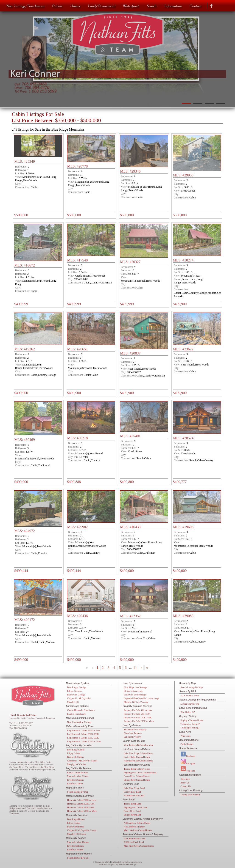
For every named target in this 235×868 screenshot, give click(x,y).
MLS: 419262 (24, 349)
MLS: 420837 (130, 353)
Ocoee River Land (132, 811)
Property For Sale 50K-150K (137, 714)
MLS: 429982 (77, 527)
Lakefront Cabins (75, 784)
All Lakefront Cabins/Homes (137, 823)
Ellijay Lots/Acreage (133, 691)
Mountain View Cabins (78, 776)
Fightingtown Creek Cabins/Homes (140, 773)
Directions (185, 779)
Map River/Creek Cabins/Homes (139, 846)
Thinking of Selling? (190, 728)
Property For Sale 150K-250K (138, 718)
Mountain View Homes (78, 842)
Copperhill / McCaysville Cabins (82, 761)
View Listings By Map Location (138, 745)
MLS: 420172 (24, 620)
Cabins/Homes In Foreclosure (81, 710)
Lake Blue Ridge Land (134, 788)
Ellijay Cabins (74, 753)
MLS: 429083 (183, 616)
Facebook (188, 754)
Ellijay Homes (74, 823)
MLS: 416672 (24, 265)
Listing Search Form (190, 704)
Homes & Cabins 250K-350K (81, 804)
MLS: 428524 (183, 438)
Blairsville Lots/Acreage (135, 695)
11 (135, 668)
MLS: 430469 (24, 440)
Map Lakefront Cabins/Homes (138, 830)
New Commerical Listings (79, 722)
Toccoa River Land (133, 804)
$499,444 (21, 571)
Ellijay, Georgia (74, 691)
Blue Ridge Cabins (76, 750)
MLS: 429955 (183, 175)
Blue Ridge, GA (188, 712)
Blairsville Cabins (76, 757)
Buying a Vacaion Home (192, 720)
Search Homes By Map (78, 858)
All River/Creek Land (134, 842)
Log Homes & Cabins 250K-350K (83, 734)
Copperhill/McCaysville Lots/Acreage (141, 698)
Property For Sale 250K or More (139, 721)
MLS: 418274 (183, 260)
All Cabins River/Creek (134, 839)
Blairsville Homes (76, 827)
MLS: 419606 (183, 527)
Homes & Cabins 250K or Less (82, 800)
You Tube (188, 769)
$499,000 (127, 571)
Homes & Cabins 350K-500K (81, 807)
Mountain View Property (135, 729)
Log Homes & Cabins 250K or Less (84, 730)
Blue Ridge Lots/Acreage (135, 687)
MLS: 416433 (130, 527)
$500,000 (21, 215)
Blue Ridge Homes (76, 819)
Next (227, 57)
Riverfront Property (133, 733)
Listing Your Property (190, 795)
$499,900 (180, 304)
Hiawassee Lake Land (134, 795)
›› (147, 668)
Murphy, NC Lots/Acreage (136, 702)
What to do (185, 736)
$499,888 (74, 482)
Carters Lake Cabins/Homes (137, 757)
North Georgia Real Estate (24, 715)
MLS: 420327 (130, 262)
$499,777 (180, 482)
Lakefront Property (132, 737)
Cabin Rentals (187, 744)
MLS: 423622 (183, 349)
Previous (8, 57)
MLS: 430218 (77, 438)
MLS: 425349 (24, 161)
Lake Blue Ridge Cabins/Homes (138, 753)
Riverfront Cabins (76, 780)
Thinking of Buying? (190, 724)
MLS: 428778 (77, 166)
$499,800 (127, 482)
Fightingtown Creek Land (136, 807)
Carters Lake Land (132, 792)
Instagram (188, 762)
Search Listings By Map (192, 687)
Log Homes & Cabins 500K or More (84, 741)
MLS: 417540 (77, 260)
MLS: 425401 (130, 436)
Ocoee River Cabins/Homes (137, 776)
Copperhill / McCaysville (79, 698)
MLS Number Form (190, 696)
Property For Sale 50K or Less (138, 710)
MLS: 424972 (24, 531)
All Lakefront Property (134, 827)
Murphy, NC (73, 702)
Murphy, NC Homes (77, 834)
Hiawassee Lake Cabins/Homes (138, 761)
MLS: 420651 (77, 349)
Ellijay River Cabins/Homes (137, 780)
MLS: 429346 (130, 171)
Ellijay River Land (132, 815)
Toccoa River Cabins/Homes (137, 769)
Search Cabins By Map (78, 792)
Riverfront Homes (76, 846)
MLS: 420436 (77, 616)
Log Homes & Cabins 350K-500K (83, 738)
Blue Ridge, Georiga (77, 687)
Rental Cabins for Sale (78, 773)
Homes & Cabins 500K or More (82, 811)
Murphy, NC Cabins (77, 764)
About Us (185, 783)
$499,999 (21, 304)
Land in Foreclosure (77, 714)
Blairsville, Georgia (76, 695)
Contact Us (186, 786)
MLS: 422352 (130, 616)
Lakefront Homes (75, 850)
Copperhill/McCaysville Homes (82, 830)
